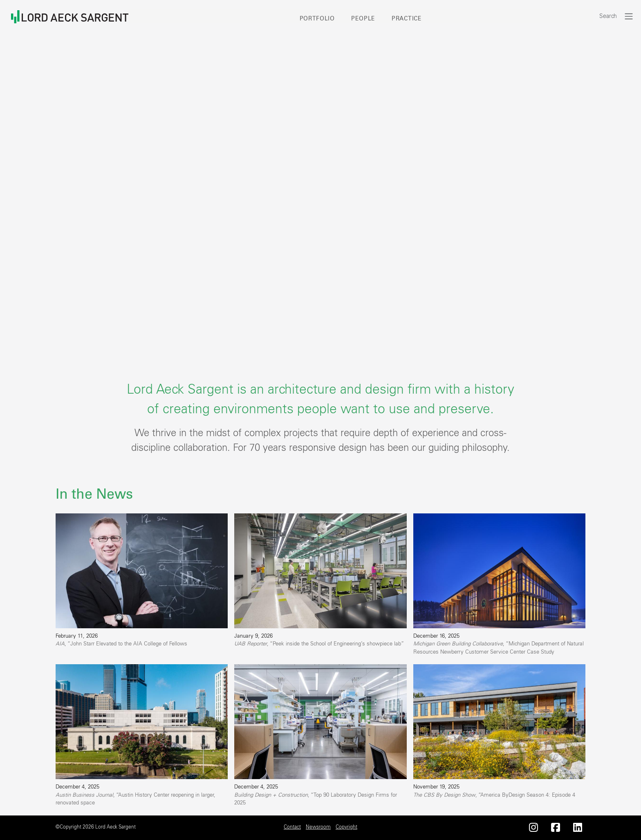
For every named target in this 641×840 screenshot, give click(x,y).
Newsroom (318, 827)
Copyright (346, 827)
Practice (407, 19)
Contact (292, 827)
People (363, 19)
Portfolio (317, 19)
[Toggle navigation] (629, 16)
